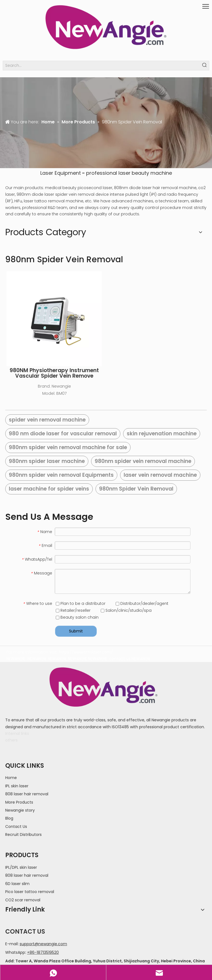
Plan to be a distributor (81, 603)
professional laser (108, 173)
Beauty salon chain (77, 617)
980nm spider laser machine (47, 461)
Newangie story (20, 810)
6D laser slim (17, 884)
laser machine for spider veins (49, 489)
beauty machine (152, 173)
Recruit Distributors (23, 835)
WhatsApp (15, 952)
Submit (76, 631)
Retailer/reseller (73, 610)
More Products (19, 802)
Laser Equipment (61, 173)
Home (11, 778)
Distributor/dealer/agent (142, 603)
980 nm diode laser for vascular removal (63, 434)
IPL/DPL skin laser (21, 867)
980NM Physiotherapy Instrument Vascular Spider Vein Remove (54, 373)
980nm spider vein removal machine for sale (68, 447)
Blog (9, 818)
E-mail (11, 944)
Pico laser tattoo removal (30, 892)
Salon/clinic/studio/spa (126, 610)
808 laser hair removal (27, 794)
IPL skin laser (17, 786)
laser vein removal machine (160, 475)
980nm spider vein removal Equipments (61, 475)
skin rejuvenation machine (162, 434)
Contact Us (16, 827)
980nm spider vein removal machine (143, 461)
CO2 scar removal (23, 900)
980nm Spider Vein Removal (136, 489)
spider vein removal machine (47, 420)
